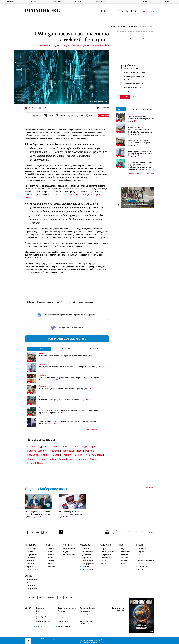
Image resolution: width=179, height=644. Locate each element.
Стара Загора (66, 459)
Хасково (94, 459)
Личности (125, 558)
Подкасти (141, 552)
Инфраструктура (33, 555)
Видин (85, 447)
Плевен (56, 455)
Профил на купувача (43, 622)
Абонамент (62, 611)
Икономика (11, 2)
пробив (72, 302)
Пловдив (67, 455)
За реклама (40, 608)
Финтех (104, 564)
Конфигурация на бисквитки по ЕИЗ (86, 623)
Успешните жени (144, 567)
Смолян (42, 459)
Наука (123, 549)
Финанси (51, 561)
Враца (94, 447)
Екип (38, 611)
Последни (39, 349)
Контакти (39, 614)
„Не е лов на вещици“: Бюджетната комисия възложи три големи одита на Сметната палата (70, 379)
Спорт (123, 564)
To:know (30, 583)
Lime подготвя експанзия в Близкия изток (137, 205)
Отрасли (51, 552)
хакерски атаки (86, 302)
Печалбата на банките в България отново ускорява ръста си (66, 356)
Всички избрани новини (97, 430)
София (52, 459)
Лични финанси (88, 552)
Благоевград (34, 447)
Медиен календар (64, 627)
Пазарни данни (32, 589)
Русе (87, 455)
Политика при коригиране (67, 614)
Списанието (31, 586)
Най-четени (66, 349)
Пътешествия (126, 552)
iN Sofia (141, 564)
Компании (132, 201)
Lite (123, 2)
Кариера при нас (64, 617)
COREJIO (141, 558)
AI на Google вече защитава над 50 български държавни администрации (37, 514)
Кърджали (54, 451)
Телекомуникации (108, 552)
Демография (87, 555)
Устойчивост (56, 2)
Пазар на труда (32, 570)
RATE (140, 555)
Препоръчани (93, 349)
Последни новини (147, 12)
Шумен (31, 463)
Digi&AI (104, 549)
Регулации (51, 567)
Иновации (51, 555)
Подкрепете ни (63, 622)
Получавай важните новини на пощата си (127, 531)
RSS (63, 532)
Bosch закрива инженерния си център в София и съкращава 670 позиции (70, 367)
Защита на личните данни (67, 608)
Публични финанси (34, 549)
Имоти (50, 564)
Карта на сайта (85, 611)
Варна (56, 447)
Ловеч (79, 451)
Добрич (42, 451)
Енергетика (31, 558)
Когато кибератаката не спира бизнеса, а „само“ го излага (71, 514)
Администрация (88, 570)
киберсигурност (46, 302)
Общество (78, 2)
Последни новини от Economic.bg (141, 173)
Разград (78, 455)
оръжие (61, 302)
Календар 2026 (143, 549)
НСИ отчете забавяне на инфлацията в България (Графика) (66, 389)
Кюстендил (68, 451)
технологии (31, 597)
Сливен (31, 459)
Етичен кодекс (85, 614)
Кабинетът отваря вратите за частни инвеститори (64, 399)
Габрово (32, 451)
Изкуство (124, 561)
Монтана (90, 451)
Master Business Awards (146, 561)
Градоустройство (88, 564)
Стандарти (66, 552)
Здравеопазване (88, 561)
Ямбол (41, 463)
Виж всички (150, 488)
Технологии (101, 2)
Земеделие (31, 564)
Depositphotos (95, 642)
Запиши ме (150, 532)
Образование (87, 558)
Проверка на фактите (87, 608)
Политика (86, 549)
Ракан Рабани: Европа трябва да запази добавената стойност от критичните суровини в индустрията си (141, 166)
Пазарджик (33, 455)
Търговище (81, 459)
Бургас (47, 447)
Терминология (32, 580)
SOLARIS (141, 570)
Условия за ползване (87, 617)
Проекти (145, 2)
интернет (69, 597)
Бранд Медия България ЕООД (44, 618)
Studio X (97, 641)
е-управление (106, 555)
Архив (135, 97)
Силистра (97, 455)
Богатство (125, 555)
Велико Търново (70, 447)
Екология (86, 567)
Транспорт (30, 561)
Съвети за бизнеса (69, 549)
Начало (114, 26)
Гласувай (125, 97)
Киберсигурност (133, 26)
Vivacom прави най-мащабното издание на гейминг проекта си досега (141, 119)
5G (60, 597)
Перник (45, 455)
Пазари (50, 558)
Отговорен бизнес (68, 555)
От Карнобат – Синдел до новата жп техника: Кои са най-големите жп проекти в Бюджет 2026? (69, 412)
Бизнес (34, 2)
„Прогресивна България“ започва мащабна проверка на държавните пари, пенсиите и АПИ (70, 423)
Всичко (168, 2)
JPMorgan (30, 302)
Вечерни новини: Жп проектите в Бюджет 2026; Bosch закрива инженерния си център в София (140, 131)
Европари (30, 552)
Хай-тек (104, 561)
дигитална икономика (47, 597)
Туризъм (30, 567)
